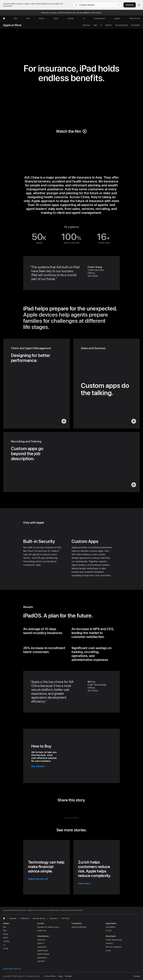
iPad (5, 931)
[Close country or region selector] (139, 5)
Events (108, 951)
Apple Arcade (43, 951)
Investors (109, 943)
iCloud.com (42, 931)
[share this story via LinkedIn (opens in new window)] (60, 810)
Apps (95, 25)
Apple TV (41, 943)
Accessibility (111, 927)
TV (4, 945)
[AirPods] (70, 18)
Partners (109, 25)
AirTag (6, 949)
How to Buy (136, 25)
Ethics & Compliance (114, 947)
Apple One (41, 940)
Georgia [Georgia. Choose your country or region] (137, 976)
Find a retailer (8, 969)
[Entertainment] (100, 18)
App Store (41, 961)
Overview (86, 25)
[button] (97, 5)
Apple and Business (79, 927)
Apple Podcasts (43, 954)
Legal (60, 976)
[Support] (117, 18)
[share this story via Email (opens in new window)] (75, 810)
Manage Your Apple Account (48, 927)
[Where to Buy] (135, 18)
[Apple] (4, 18)
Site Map (68, 976)
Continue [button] (130, 5)
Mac (5, 927)
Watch (6, 938)
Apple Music (42, 947)
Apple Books (42, 958)
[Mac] (16, 18)
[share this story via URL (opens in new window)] (83, 810)
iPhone (6, 934)
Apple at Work (12, 25)
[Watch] (56, 18)
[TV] (84, 18)
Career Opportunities (114, 940)
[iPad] (28, 18)
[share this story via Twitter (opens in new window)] (68, 810)
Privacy (109, 931)
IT (101, 25)
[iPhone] (42, 18)
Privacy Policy (50, 976)
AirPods (6, 941)
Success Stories (122, 25)
